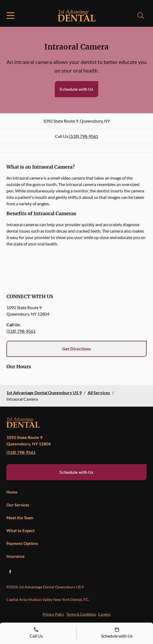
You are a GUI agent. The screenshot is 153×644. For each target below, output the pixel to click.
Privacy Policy (53, 614)
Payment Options (22, 543)
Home (12, 492)
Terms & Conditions (81, 614)
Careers (104, 614)
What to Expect (21, 531)
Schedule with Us (76, 89)
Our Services (18, 505)
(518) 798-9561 (84, 136)
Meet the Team (20, 518)
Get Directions (77, 349)
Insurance (15, 556)
